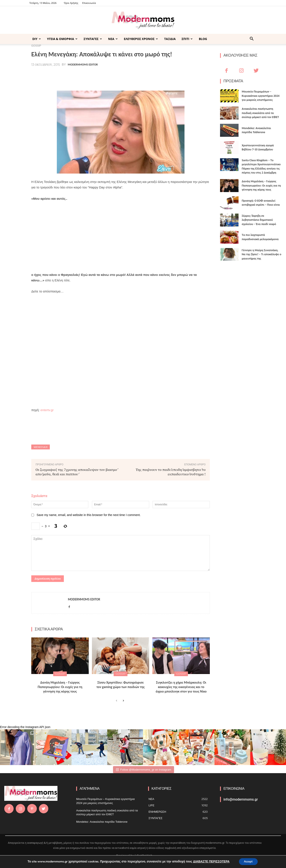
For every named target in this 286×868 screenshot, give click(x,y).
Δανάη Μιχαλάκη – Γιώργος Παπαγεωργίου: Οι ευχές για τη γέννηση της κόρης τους (60, 687)
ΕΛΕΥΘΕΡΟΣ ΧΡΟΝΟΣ (141, 39)
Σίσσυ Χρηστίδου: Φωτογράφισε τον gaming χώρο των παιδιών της (120, 685)
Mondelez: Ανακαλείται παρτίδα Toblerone (102, 822)
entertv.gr (47, 410)
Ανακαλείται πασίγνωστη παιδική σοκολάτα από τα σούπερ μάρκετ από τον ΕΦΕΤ (260, 113)
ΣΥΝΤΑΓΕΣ (93, 39)
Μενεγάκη (41, 447)
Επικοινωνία (89, 3)
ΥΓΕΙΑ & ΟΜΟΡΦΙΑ (62, 39)
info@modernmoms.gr (241, 799)
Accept (248, 861)
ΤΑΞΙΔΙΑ (170, 39)
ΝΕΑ (113, 39)
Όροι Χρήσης (71, 3)
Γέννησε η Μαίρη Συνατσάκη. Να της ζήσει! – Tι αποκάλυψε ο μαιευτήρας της (262, 254)
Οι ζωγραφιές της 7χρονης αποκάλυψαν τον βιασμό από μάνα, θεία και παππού (76, 472)
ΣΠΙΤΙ (187, 39)
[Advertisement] (121, 237)
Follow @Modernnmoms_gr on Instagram (144, 770)
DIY (37, 39)
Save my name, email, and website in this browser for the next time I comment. (89, 515)
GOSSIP (60, 674)
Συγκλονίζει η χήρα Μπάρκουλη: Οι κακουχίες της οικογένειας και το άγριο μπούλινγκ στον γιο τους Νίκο (181, 687)
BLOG (203, 39)
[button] (252, 39)
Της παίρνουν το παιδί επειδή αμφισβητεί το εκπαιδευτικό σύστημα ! (171, 472)
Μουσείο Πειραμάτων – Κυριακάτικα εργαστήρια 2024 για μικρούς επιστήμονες (261, 96)
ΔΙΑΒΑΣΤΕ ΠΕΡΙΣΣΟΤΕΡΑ (209, 861)
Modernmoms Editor (83, 65)
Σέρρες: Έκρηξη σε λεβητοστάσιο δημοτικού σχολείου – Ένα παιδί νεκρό (259, 220)
